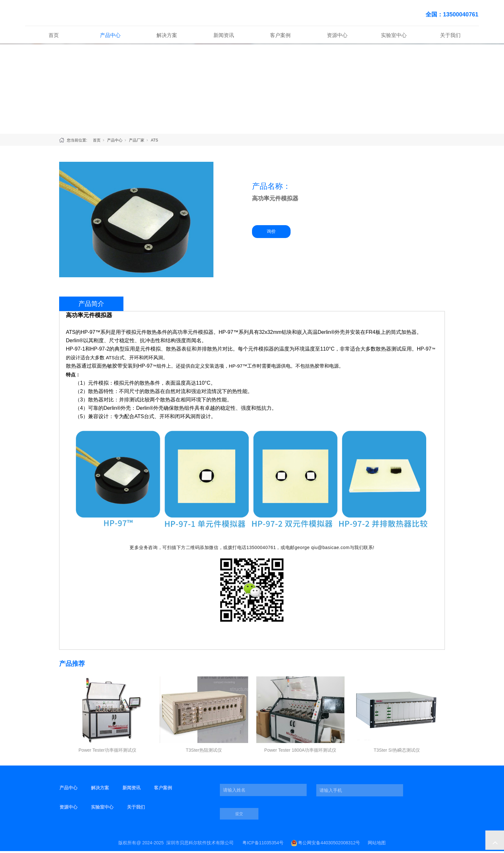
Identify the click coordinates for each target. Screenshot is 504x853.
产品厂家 (137, 142)
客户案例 (280, 37)
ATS (154, 142)
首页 (54, 37)
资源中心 (337, 37)
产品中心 (110, 37)
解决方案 (167, 37)
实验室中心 (394, 37)
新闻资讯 (224, 37)
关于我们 (450, 37)
